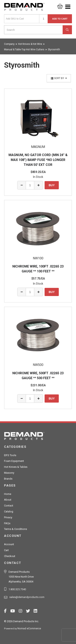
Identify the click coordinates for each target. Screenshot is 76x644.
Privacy (8, 517)
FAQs (7, 523)
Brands (8, 479)
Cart (6, 550)
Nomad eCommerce (29, 628)
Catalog (9, 511)
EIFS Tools (10, 455)
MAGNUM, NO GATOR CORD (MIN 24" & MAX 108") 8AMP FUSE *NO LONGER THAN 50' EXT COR (38, 160)
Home (8, 494)
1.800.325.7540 (17, 589)
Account (9, 544)
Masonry (9, 473)
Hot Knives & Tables (16, 467)
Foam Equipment (14, 461)
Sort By (59, 78)
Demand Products (24, 8)
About (8, 500)
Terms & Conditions (16, 529)
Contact (9, 506)
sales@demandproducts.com (27, 597)
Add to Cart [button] (60, 19)
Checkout (10, 556)
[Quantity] (43, 19)
